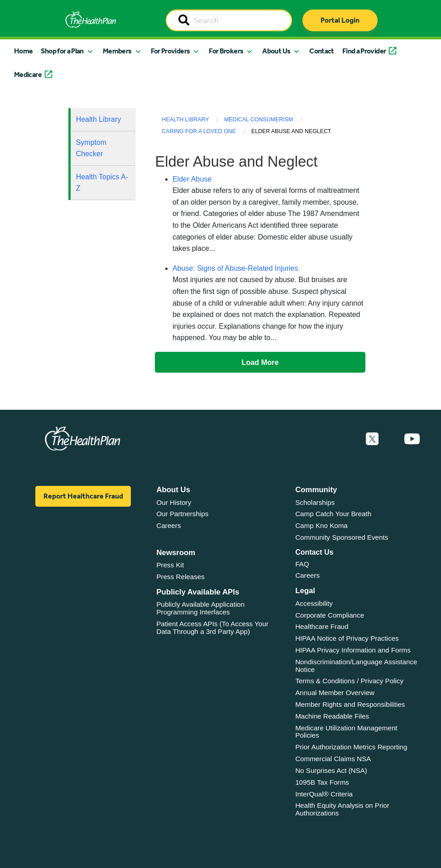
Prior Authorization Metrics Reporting (351, 747)
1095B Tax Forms (322, 782)
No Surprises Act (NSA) (331, 770)
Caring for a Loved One (199, 131)
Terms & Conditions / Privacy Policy (349, 681)
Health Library (99, 119)
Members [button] (117, 51)
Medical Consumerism (259, 120)
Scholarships (315, 502)
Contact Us (314, 552)
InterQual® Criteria (324, 794)
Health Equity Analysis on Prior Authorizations (342, 809)
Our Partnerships (182, 514)
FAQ (302, 564)
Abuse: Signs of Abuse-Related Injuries (235, 268)
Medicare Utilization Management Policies (346, 732)
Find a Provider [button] (364, 51)
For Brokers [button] (226, 51)
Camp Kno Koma (321, 525)
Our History (174, 502)
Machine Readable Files (332, 716)
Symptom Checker (91, 148)
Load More (260, 362)
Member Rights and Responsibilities (350, 704)
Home (23, 51)
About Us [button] (276, 51)
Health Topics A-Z (102, 183)
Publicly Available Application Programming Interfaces (200, 608)
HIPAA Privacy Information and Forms (353, 650)
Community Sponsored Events (342, 537)
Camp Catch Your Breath (333, 514)
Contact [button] (322, 51)
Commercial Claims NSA (333, 759)
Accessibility (314, 603)
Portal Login (340, 20)
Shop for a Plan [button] (62, 51)
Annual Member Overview (335, 693)
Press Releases (180, 577)
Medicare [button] (28, 74)
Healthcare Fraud (322, 626)
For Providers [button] (170, 51)
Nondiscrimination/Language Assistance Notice (356, 666)
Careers (168, 525)
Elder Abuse (192, 179)
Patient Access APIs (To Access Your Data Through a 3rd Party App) (212, 628)
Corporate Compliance (330, 615)
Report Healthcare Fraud (83, 496)
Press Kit (170, 565)
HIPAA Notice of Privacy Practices (347, 638)
